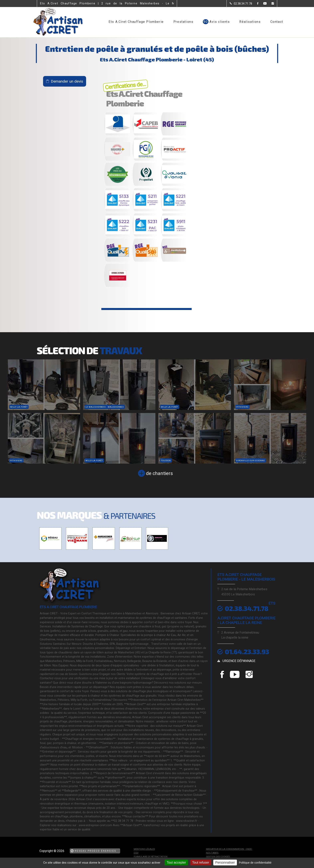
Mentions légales (144, 849)
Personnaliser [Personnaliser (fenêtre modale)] (225, 862)
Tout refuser (201, 862)
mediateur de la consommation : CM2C (229, 849)
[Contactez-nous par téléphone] (241, 4)
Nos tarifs (212, 853)
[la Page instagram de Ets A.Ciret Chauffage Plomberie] (270, 4)
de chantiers (159, 473)
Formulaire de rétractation (151, 857)
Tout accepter (176, 862)
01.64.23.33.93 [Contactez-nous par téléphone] (247, 652)
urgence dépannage (239, 661)
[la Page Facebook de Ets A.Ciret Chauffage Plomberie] (255, 4)
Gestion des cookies (218, 857)
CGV (136, 853)
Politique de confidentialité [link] (255, 863)
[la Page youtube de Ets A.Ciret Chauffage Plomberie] (262, 4)
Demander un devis (67, 81)
